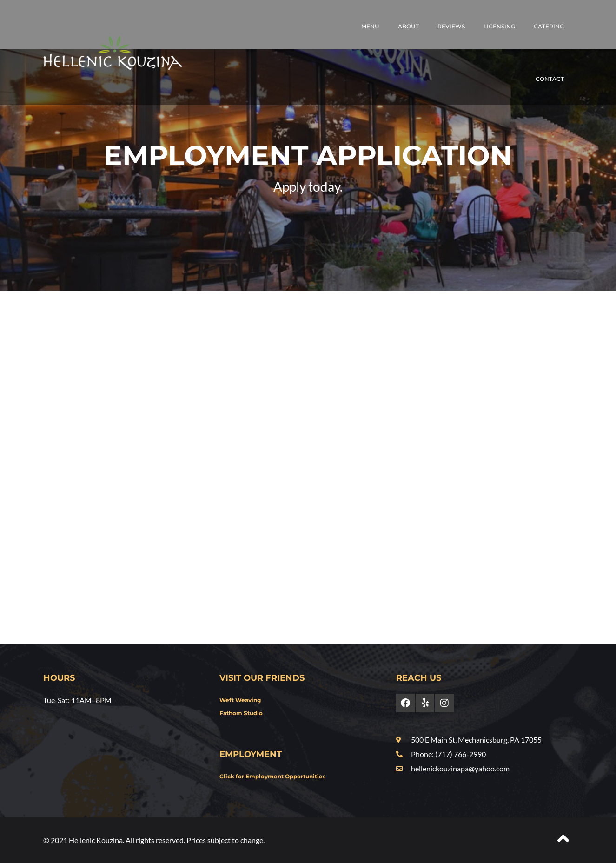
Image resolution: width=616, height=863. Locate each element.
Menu (370, 26)
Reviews (451, 26)
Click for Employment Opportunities (272, 776)
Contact (550, 79)
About (408, 26)
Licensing (499, 26)
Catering (549, 26)
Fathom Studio (241, 713)
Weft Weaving (240, 700)
